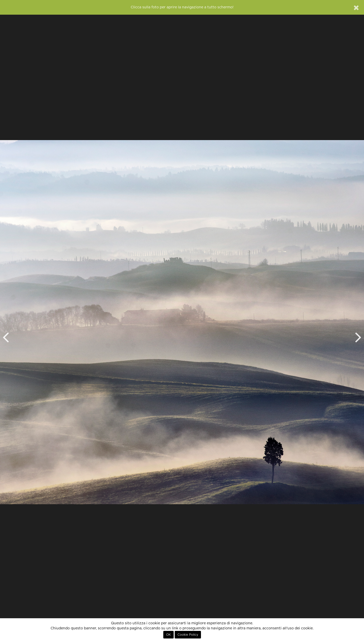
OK (168, 635)
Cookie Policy (188, 635)
